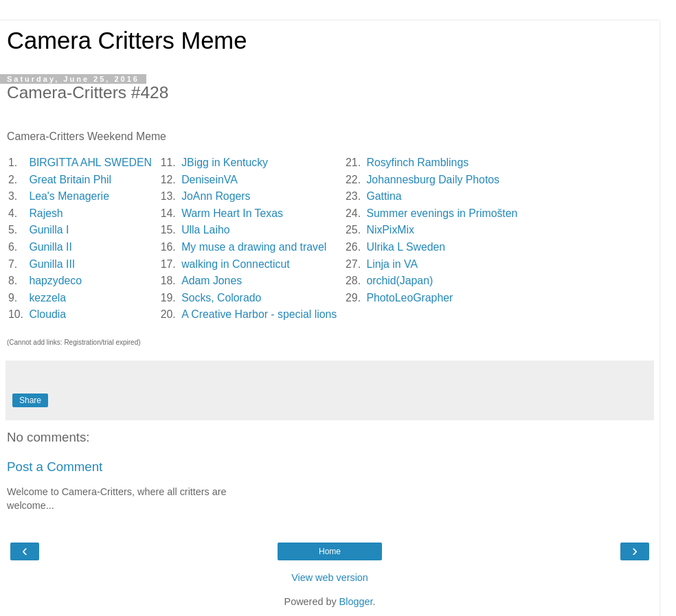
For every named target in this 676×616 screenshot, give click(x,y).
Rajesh (46, 213)
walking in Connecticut (236, 264)
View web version (330, 578)
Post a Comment (55, 467)
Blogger (356, 602)
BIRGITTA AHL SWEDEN (90, 162)
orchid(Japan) (399, 281)
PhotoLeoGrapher (409, 298)
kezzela (47, 298)
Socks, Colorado (221, 298)
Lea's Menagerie (69, 196)
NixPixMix (390, 230)
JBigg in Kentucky (225, 162)
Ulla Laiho (205, 230)
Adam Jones (212, 281)
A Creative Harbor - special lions (259, 314)
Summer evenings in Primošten (442, 213)
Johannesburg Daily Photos (433, 180)
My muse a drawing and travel (254, 247)
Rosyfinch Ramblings (417, 162)
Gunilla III (52, 264)
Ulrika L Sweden (406, 247)
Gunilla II (50, 247)
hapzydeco (55, 281)
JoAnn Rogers (216, 196)
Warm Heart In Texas (232, 213)
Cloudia (47, 314)
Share (30, 400)
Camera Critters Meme (127, 41)
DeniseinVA (209, 180)
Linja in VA (392, 264)
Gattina (384, 196)
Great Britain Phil (70, 180)
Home (330, 551)
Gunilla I (49, 230)
